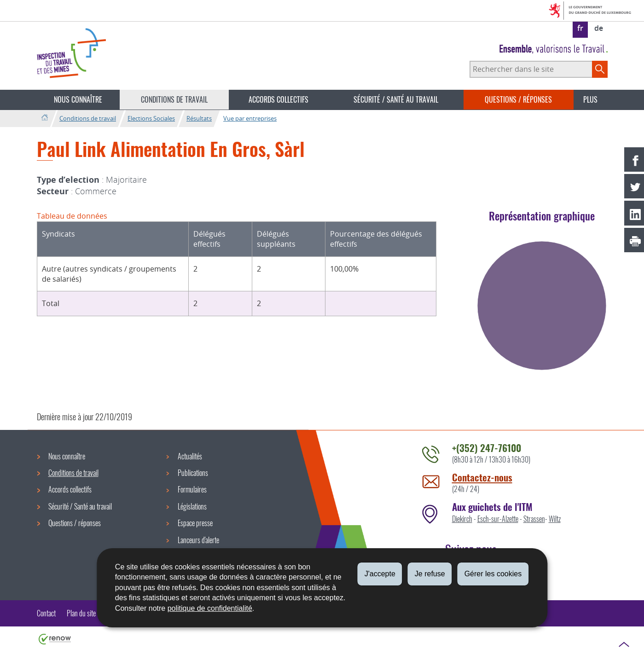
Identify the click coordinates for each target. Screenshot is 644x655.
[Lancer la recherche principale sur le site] (600, 69)
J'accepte (380, 574)
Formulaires (192, 489)
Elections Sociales (151, 118)
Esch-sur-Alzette (498, 519)
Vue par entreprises (250, 118)
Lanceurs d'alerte (198, 540)
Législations (192, 506)
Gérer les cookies (493, 574)
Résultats (199, 118)
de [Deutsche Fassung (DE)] (599, 28)
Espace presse (195, 523)
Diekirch (462, 519)
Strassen (534, 519)
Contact (46, 613)
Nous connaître (78, 99)
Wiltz (555, 519)
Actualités (190, 456)
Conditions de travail (174, 99)
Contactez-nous (482, 477)
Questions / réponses (518, 99)
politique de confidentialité (210, 608)
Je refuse (430, 574)
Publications (193, 473)
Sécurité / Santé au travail (396, 99)
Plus (590, 99)
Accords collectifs (278, 99)
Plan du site (81, 613)
